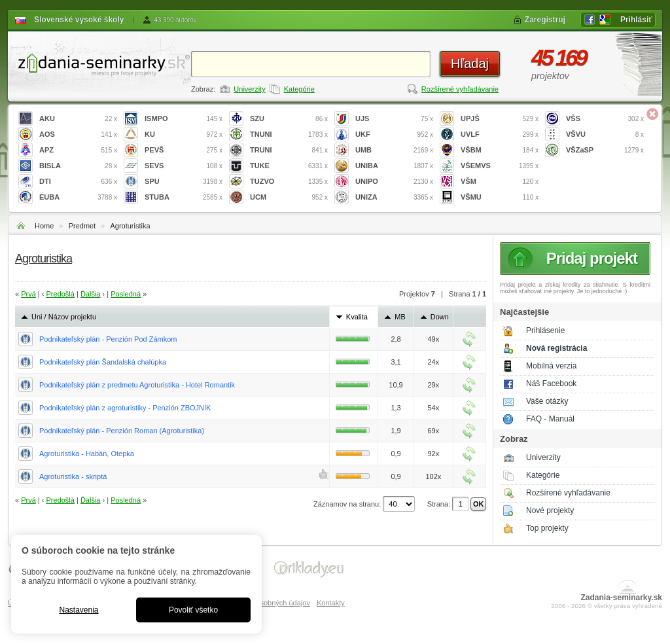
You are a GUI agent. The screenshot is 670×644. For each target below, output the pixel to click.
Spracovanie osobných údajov (262, 603)
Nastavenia (79, 610)
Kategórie (299, 89)
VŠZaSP (605, 150)
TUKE (289, 166)
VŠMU (500, 197)
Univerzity (249, 89)
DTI (78, 182)
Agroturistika (130, 226)
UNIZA (394, 197)
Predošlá (61, 294)
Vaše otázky (547, 401)
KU (184, 134)
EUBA (78, 197)
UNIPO (394, 182)
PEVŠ (184, 150)
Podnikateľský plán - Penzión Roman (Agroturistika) (122, 431)
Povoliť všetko (193, 610)
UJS (394, 119)
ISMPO (184, 119)
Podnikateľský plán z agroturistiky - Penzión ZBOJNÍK (125, 408)
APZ (78, 150)
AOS (78, 134)
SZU (289, 119)
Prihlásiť (636, 20)
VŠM (500, 182)
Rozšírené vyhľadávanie (460, 89)
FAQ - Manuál (550, 419)
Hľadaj (470, 63)
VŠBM (500, 150)
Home (44, 226)
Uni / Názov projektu (64, 317)
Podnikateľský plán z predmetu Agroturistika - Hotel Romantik (137, 385)
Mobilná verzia (551, 366)
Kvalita (357, 317)
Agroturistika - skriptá (73, 476)
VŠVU (605, 134)
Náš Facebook (551, 384)
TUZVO (289, 182)
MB (400, 317)
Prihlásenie (545, 331)
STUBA (184, 197)
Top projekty (547, 528)
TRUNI (289, 150)
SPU (184, 182)
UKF (394, 134)
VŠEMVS (500, 166)
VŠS (605, 119)
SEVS (184, 166)
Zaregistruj (545, 20)
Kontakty (331, 603)
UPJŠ (500, 119)
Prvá (28, 294)
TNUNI (289, 134)
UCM (289, 197)
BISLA (78, 166)
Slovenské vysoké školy (79, 20)
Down (440, 317)
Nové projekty (550, 510)
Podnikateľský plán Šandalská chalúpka (103, 362)
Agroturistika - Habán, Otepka (87, 454)
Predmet (82, 226)
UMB (394, 150)
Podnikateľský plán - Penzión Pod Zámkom (108, 339)
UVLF (500, 134)
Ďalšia (91, 294)
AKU (78, 119)
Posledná (126, 294)
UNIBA (394, 166)
